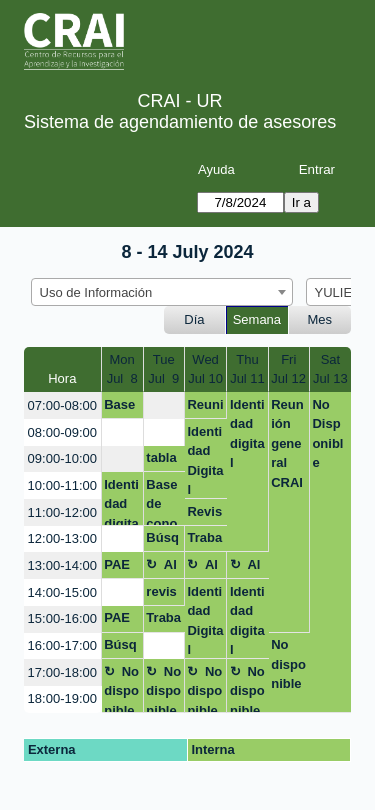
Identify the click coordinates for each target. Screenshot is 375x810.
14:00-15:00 (62, 592)
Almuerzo (162, 568)
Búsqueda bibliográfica (163, 541)
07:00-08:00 (62, 405)
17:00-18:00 (62, 672)
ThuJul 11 (247, 369)
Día (194, 319)
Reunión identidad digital (205, 408)
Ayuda (216, 169)
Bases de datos (121, 408)
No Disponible (327, 434)
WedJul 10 (205, 369)
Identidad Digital (205, 461)
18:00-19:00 (62, 698)
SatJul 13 (330, 369)
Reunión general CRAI (287, 443)
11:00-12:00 (62, 512)
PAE (117, 564)
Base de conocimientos (162, 501)
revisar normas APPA (162, 595)
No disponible (288, 664)
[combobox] (162, 292)
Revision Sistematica (204, 515)
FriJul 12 (288, 369)
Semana (257, 319)
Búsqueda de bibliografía (121, 648)
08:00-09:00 (62, 432)
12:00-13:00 (62, 538)
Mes (320, 319)
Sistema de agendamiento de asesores (180, 122)
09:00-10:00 (62, 458)
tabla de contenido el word (163, 461)
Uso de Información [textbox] (96, 292)
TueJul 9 (163, 369)
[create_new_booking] (164, 405)
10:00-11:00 (62, 485)
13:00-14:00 (62, 565)
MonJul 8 (122, 369)
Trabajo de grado (205, 541)
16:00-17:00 (62, 645)
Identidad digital (247, 434)
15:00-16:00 (62, 618)
